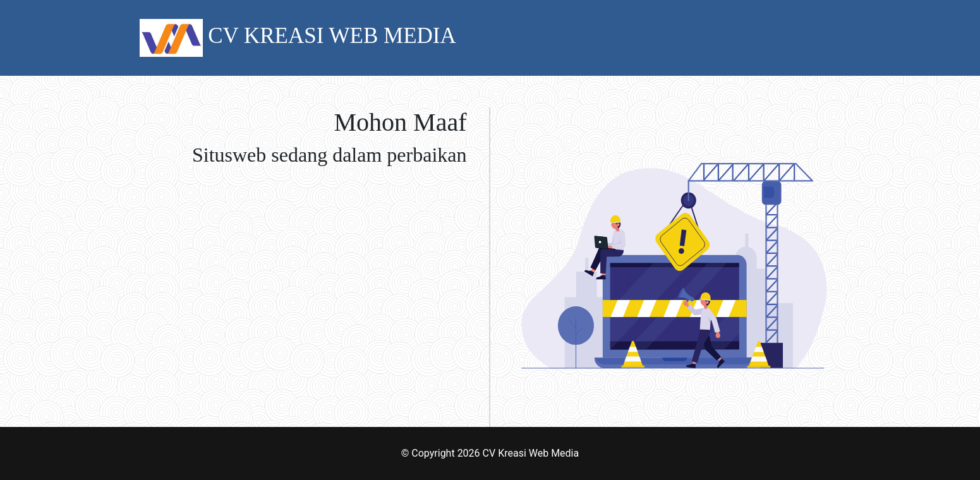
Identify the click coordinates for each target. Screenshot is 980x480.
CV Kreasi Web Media (531, 453)
